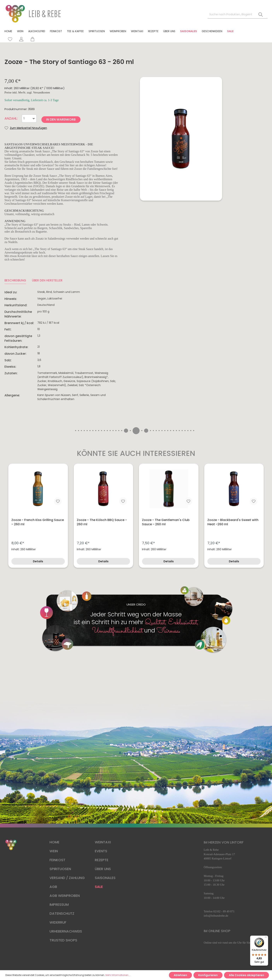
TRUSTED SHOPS (63, 940)
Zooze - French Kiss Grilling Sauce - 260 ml (38, 522)
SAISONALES (105, 878)
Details (38, 561)
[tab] (15, 280)
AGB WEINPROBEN (65, 896)
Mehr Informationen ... (118, 975)
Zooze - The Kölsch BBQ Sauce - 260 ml (102, 522)
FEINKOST (57, 860)
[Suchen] (261, 15)
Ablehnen (180, 975)
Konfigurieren (208, 975)
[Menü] (266, 938)
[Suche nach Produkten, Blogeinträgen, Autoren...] (231, 15)
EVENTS (101, 851)
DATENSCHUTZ (62, 913)
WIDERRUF (58, 922)
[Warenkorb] (31, 39)
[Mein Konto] (21, 39)
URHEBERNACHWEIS (66, 931)
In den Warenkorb (61, 119)
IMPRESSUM (59, 905)
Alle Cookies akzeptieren (246, 975)
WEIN (54, 851)
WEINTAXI (103, 842)
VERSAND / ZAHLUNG (67, 878)
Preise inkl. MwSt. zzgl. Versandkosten (27, 92)
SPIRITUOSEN (60, 869)
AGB (53, 887)
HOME (54, 842)
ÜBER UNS (103, 869)
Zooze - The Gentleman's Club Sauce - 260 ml (166, 522)
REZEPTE (102, 860)
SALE (99, 887)
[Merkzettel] (10, 39)
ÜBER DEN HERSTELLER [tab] (47, 280)
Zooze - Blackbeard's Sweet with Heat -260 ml (233, 522)
